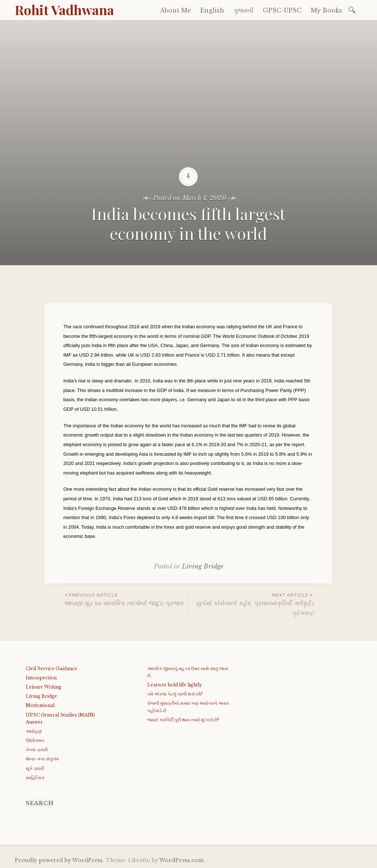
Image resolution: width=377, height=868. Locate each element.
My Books (326, 10)
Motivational (40, 705)
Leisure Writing (44, 687)
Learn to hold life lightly (175, 685)
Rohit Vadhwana (64, 10)
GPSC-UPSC (282, 10)
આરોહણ (34, 731)
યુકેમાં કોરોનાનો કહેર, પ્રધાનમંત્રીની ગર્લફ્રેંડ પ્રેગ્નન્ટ (251, 604)
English (212, 10)
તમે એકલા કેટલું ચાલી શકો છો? (175, 694)
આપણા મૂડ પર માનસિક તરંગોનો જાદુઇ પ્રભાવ (126, 599)
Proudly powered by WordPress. (59, 860)
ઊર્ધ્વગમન (35, 740)
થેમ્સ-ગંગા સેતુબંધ (42, 759)
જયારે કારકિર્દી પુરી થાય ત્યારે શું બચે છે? (183, 720)
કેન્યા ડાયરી (37, 750)
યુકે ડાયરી (35, 768)
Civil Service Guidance (52, 668)
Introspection (41, 678)
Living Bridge (203, 566)
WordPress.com (182, 860)
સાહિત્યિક (35, 778)
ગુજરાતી (244, 10)
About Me (175, 10)
